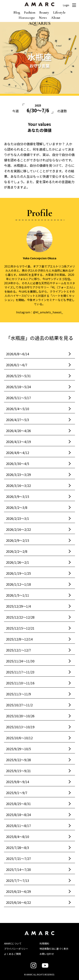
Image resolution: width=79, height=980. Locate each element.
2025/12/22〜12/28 (20, 617)
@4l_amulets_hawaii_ (48, 312)
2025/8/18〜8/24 (18, 815)
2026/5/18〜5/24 (18, 387)
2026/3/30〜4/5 (18, 464)
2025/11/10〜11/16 (20, 683)
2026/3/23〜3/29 (18, 475)
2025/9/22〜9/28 (18, 760)
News (43, 18)
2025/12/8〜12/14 (19, 639)
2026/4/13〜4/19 (18, 442)
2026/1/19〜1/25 (18, 573)
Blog (17, 12)
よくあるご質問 (12, 954)
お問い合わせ (47, 954)
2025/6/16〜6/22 (18, 902)
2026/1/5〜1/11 (18, 595)
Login (66, 5)
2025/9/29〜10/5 (18, 749)
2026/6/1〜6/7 (17, 365)
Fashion (30, 12)
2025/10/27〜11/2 (19, 705)
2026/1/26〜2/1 (18, 562)
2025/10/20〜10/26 (20, 716)
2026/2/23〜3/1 (18, 518)
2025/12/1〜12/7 (18, 650)
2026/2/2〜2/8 (17, 551)
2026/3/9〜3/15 (18, 496)
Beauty (44, 12)
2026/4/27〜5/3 (18, 420)
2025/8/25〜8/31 (18, 804)
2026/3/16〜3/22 (18, 486)
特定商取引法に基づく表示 (54, 949)
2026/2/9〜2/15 (18, 540)
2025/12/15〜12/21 (20, 628)
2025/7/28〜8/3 (18, 848)
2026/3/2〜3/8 (17, 507)
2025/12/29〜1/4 (18, 606)
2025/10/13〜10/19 (20, 727)
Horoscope (27, 18)
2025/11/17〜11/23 (20, 672)
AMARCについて (13, 943)
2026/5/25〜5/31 (18, 376)
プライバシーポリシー (16, 949)
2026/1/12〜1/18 (18, 584)
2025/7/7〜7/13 (18, 880)
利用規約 (44, 943)
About (56, 18)
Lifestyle (59, 12)
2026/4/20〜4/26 (18, 431)
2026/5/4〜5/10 (18, 409)
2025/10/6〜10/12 (19, 738)
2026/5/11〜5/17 (18, 398)
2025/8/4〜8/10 (18, 837)
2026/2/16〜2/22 (18, 529)
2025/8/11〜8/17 (18, 826)
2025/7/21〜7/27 (18, 859)
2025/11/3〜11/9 (18, 694)
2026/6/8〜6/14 (18, 354)
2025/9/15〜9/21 (18, 771)
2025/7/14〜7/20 (18, 869)
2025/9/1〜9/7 (17, 793)
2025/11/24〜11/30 (20, 661)
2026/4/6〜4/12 (18, 453)
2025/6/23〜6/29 (18, 891)
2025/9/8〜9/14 (18, 782)
